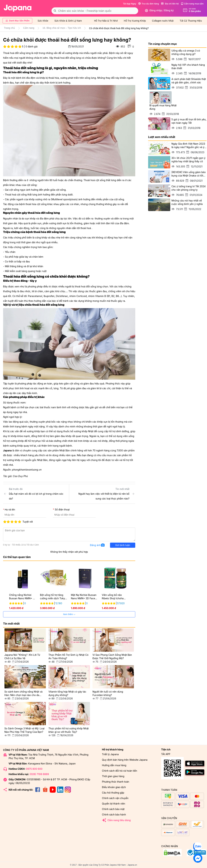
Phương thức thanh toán (116, 782)
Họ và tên (10, 510)
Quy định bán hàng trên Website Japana (125, 760)
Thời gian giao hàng (113, 776)
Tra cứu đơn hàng (148, 4)
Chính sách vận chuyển (115, 798)
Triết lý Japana (110, 754)
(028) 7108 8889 (39, 774)
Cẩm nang (29, 28)
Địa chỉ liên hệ (170, 4)
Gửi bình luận (123, 545)
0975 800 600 (34, 769)
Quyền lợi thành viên (114, 804)
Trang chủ (9, 28)
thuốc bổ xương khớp (75, 431)
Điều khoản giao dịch (114, 787)
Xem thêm (69, 614)
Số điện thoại (62, 509)
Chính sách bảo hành (114, 815)
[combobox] (95, 11)
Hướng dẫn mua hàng (114, 765)
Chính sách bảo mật (113, 809)
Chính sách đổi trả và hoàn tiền (120, 771)
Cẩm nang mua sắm (192, 4)
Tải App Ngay (130, 4)
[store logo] (18, 8)
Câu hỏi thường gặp (113, 793)
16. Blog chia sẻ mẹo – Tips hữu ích (62, 28)
